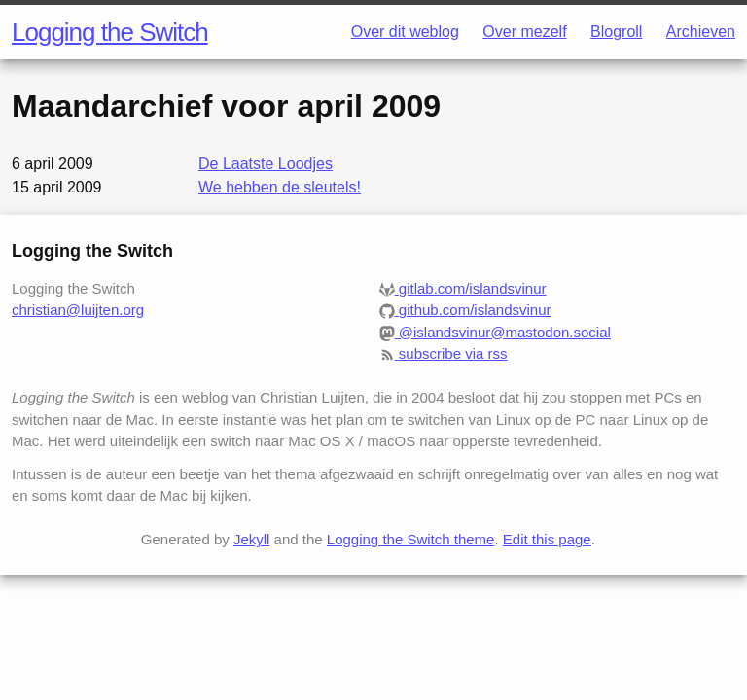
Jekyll (252, 539)
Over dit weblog (405, 32)
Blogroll (616, 32)
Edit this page (547, 539)
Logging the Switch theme (411, 539)
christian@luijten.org (78, 310)
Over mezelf (524, 32)
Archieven (701, 32)
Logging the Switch (110, 32)
